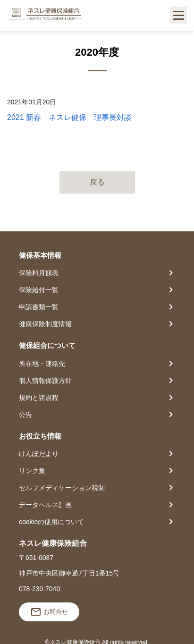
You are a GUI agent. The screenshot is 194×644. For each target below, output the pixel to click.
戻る (97, 182)
